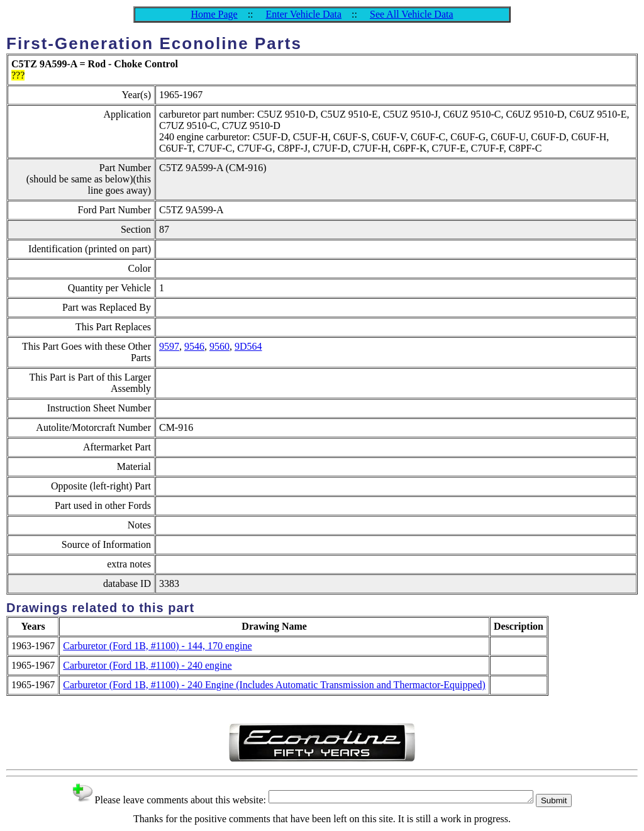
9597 (169, 346)
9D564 (248, 346)
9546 (194, 346)
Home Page (214, 14)
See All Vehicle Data (412, 14)
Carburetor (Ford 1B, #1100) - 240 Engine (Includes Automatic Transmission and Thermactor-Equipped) (274, 685)
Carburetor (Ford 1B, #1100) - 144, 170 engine (157, 646)
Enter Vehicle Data (304, 14)
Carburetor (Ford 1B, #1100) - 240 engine (147, 665)
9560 (219, 346)
